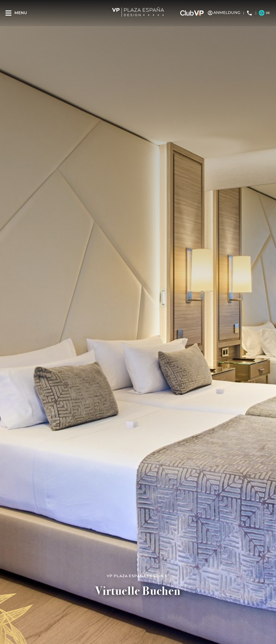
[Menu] (8, 13)
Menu (21, 13)
